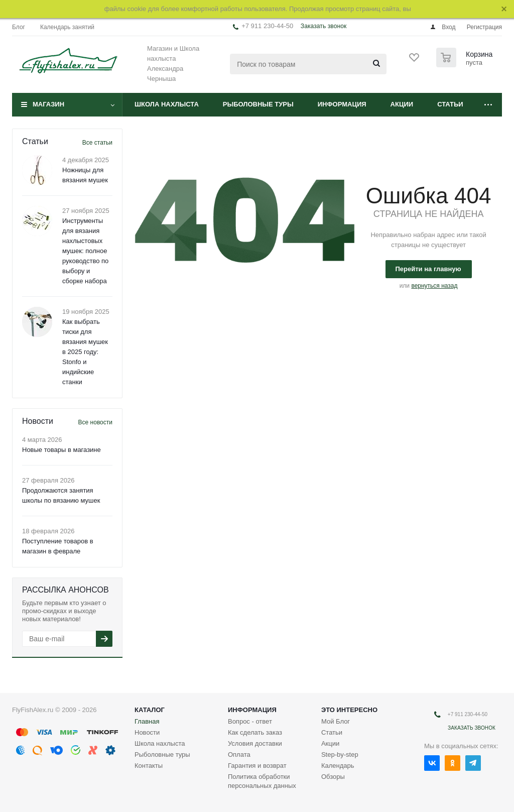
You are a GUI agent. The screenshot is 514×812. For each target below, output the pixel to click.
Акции (402, 104)
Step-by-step (340, 755)
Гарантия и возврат (257, 766)
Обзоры (333, 777)
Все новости (95, 422)
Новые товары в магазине (61, 450)
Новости (147, 732)
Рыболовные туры (258, 104)
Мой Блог (336, 721)
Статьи (450, 104)
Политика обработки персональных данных (262, 781)
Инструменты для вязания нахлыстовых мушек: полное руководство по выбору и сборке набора (85, 251)
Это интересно (349, 710)
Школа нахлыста (167, 104)
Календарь (338, 766)
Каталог (150, 710)
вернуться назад (434, 286)
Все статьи (97, 143)
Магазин (48, 104)
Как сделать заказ (255, 732)
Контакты (149, 766)
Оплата (239, 755)
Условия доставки (255, 743)
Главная (147, 721)
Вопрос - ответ (250, 721)
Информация (342, 104)
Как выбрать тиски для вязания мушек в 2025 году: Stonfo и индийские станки (85, 352)
